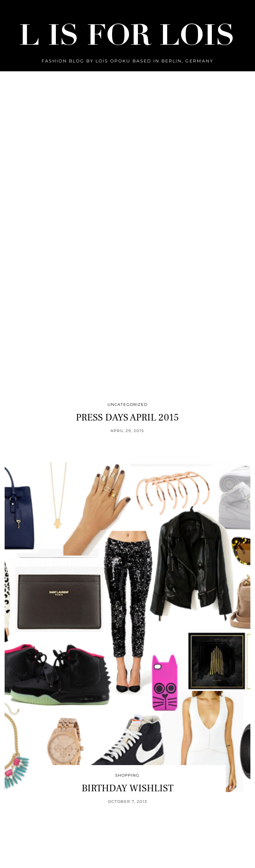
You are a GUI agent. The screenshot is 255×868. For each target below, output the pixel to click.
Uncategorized (127, 405)
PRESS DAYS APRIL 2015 (127, 417)
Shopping (127, 775)
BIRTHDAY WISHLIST (127, 788)
